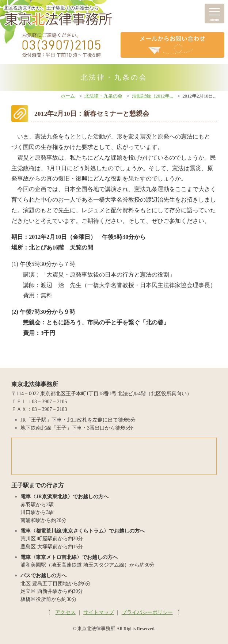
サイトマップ (99, 612)
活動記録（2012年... (153, 96)
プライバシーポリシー (147, 612)
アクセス (65, 612)
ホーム (68, 96)
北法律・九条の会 (103, 96)
